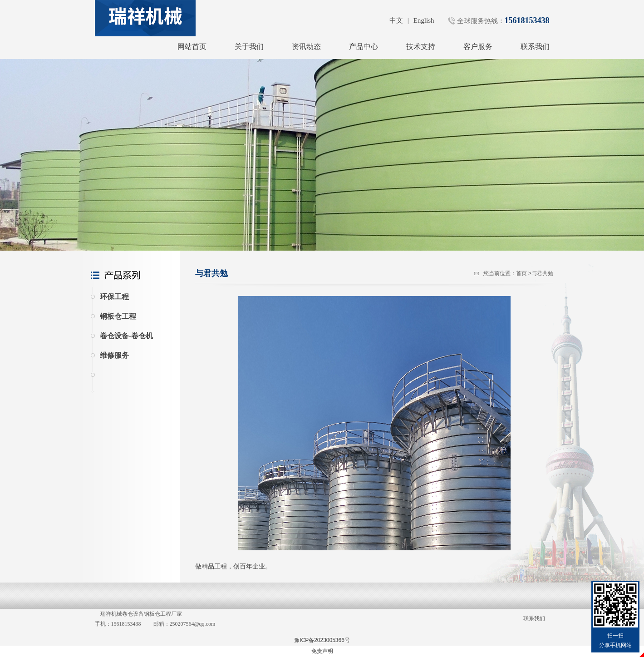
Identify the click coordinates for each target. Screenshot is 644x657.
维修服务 (114, 355)
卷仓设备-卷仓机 (126, 336)
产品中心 (364, 47)
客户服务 (478, 47)
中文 (396, 20)
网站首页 (192, 47)
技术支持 (421, 47)
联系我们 (535, 47)
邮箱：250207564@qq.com (184, 624)
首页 (521, 273)
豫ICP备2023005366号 (322, 640)
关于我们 (249, 47)
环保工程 (114, 297)
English (424, 20)
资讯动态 (306, 47)
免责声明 (322, 651)
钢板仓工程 (118, 316)
